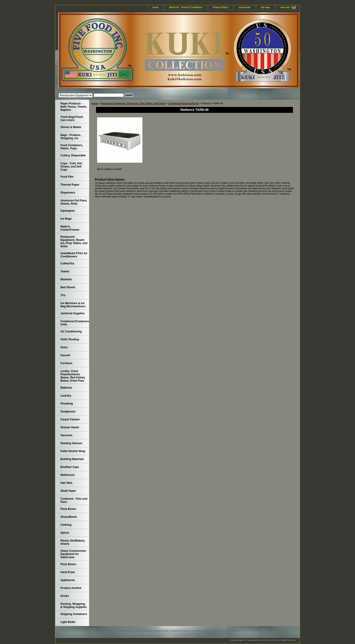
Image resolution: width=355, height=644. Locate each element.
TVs (63, 295)
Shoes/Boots (69, 517)
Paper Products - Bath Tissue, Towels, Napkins (74, 107)
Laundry (66, 396)
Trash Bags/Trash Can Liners (72, 119)
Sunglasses (68, 412)
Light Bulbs (68, 622)
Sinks (64, 347)
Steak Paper (68, 491)
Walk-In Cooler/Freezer (70, 228)
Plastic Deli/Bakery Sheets (73, 542)
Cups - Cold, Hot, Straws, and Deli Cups (71, 167)
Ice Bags (66, 219)
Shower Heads (70, 427)
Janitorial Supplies (73, 313)
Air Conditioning (71, 332)
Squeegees (68, 211)
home (156, 7)
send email (245, 7)
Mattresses (68, 475)
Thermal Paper (70, 185)
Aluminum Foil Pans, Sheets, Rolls (74, 202)
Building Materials (72, 459)
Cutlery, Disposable (73, 155)
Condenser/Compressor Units (75, 323)
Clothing (66, 525)
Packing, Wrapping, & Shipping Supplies (74, 605)
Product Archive (71, 588)
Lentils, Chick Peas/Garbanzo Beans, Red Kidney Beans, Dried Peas (73, 376)
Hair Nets (66, 483)
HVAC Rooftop (70, 339)
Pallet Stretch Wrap (73, 451)
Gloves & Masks (71, 127)
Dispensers (68, 193)
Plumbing (67, 404)
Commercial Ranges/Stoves (183, 103)
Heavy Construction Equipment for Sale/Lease (73, 554)
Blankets (66, 279)
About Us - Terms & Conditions (186, 7)
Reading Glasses (71, 443)
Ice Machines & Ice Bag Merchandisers (73, 305)
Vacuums (66, 435)
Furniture (66, 363)
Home (95, 103)
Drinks (65, 596)
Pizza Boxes (68, 509)
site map (265, 7)
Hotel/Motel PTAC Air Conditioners (74, 255)
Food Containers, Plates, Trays (72, 147)
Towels (65, 271)
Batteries (66, 388)
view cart (285, 7)
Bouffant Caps (70, 467)
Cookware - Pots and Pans (74, 500)
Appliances (68, 580)
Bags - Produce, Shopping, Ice (71, 137)
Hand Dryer (68, 572)
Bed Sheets (68, 287)
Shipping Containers (74, 614)
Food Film (67, 177)
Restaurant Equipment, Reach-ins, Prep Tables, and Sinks (133, 103)
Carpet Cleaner (70, 419)
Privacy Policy (221, 7)
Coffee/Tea (67, 264)
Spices (65, 533)
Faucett (65, 355)
